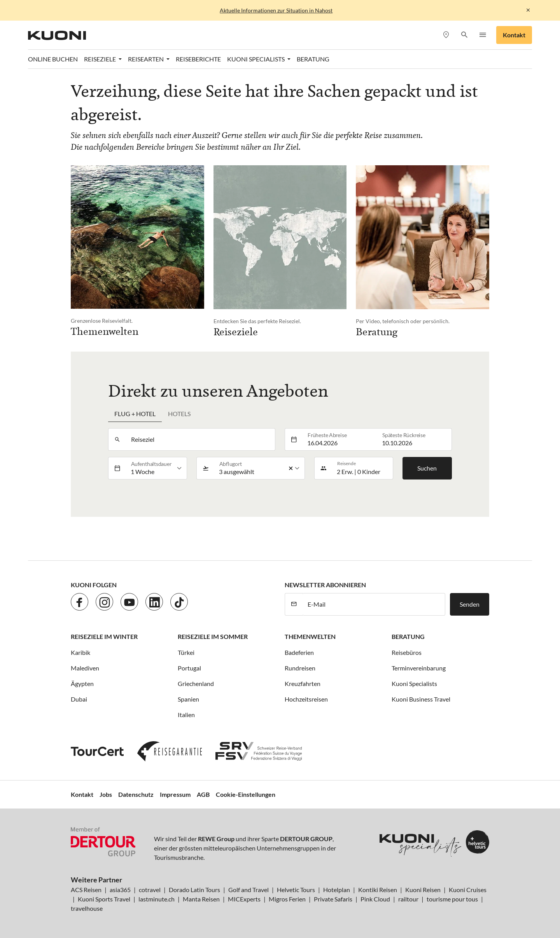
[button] (464, 35)
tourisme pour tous (452, 899)
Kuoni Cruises (468, 890)
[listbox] (157, 468)
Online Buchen (53, 59)
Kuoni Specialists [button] (256, 59)
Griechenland (196, 683)
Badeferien (299, 652)
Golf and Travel (248, 890)
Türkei (186, 652)
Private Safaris (333, 899)
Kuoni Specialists (414, 683)
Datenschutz (136, 794)
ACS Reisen (86, 890)
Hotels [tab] (179, 414)
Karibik (80, 652)
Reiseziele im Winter (104, 636)
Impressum (175, 794)
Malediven (85, 668)
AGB (203, 794)
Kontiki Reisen (378, 890)
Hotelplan (337, 890)
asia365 (120, 890)
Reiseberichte (198, 59)
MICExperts (244, 899)
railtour (408, 899)
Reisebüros (407, 652)
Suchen (427, 468)
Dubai (79, 699)
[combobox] (201, 439)
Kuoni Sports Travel (104, 899)
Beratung (313, 59)
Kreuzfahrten (303, 683)
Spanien (188, 699)
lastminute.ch (157, 899)
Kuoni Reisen (423, 890)
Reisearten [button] (146, 59)
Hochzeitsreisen (306, 699)
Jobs (106, 794)
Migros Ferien (287, 899)
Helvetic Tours (296, 890)
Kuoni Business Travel (421, 699)
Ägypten (82, 683)
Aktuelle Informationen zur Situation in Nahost (276, 10)
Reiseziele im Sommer (213, 636)
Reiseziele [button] (101, 59)
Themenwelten (310, 636)
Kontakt (514, 35)
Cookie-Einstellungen (246, 794)
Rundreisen (300, 668)
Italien (186, 715)
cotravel (150, 890)
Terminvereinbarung (419, 668)
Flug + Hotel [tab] (135, 414)
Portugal (189, 668)
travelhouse (87, 908)
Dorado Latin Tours (194, 890)
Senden (470, 604)
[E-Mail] (374, 604)
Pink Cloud (375, 899)
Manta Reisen (201, 899)
